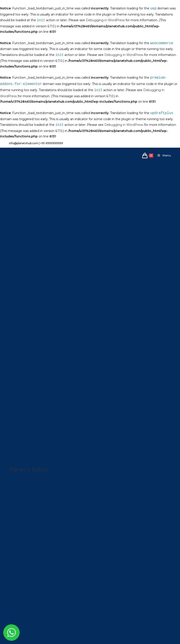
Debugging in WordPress (105, 21)
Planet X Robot (28, 470)
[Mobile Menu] (163, 155)
